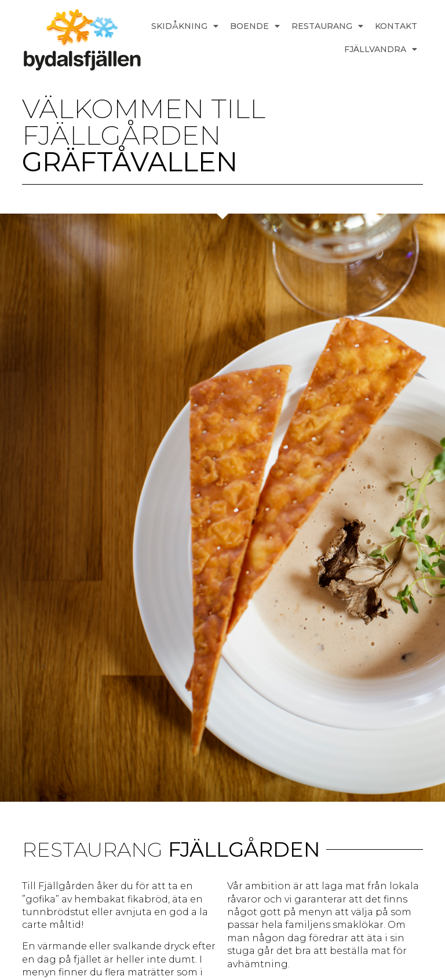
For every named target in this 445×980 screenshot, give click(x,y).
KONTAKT (396, 26)
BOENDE (255, 26)
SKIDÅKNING (185, 26)
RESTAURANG (327, 26)
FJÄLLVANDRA (381, 49)
